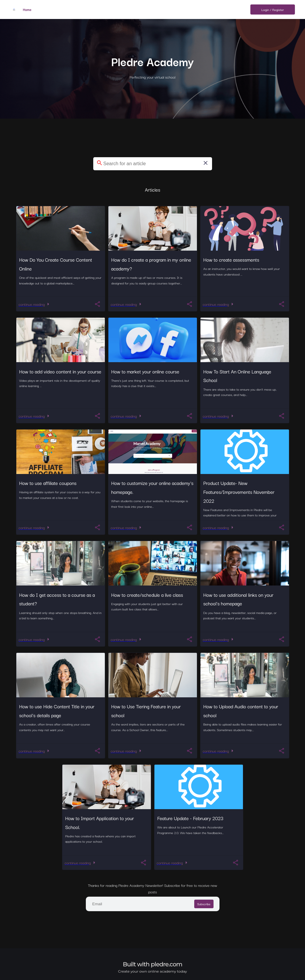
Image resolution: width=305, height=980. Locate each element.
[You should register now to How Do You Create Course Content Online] (97, 304)
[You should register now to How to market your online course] (189, 416)
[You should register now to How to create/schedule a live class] (189, 639)
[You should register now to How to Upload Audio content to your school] (282, 751)
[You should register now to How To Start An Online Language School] (282, 416)
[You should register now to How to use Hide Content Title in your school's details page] (97, 751)
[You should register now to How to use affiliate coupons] (97, 527)
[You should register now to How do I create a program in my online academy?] (189, 304)
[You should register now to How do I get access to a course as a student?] (97, 639)
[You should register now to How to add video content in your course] (97, 416)
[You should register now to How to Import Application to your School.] (143, 863)
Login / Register (273, 10)
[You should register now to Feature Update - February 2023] (236, 863)
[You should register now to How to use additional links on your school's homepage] (282, 639)
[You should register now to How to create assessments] (282, 304)
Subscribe (204, 904)
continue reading (35, 304)
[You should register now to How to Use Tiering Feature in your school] (189, 751)
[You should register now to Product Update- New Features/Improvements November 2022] (282, 527)
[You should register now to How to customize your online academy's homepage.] (189, 527)
